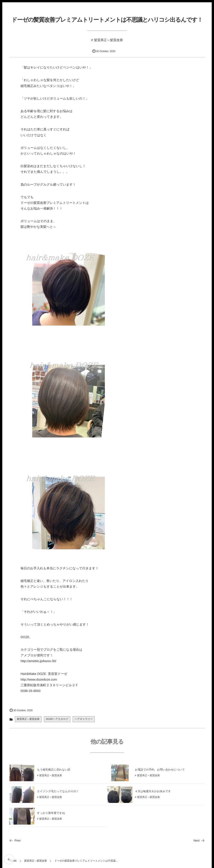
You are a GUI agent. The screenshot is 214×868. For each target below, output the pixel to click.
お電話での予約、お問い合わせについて (160, 771)
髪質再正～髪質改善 (108, 40)
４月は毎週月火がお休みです (153, 793)
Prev (15, 840)
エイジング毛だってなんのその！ (58, 793)
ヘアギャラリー (84, 719)
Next (199, 840)
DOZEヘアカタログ (57, 719)
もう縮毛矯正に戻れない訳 (54, 771)
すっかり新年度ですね (51, 815)
